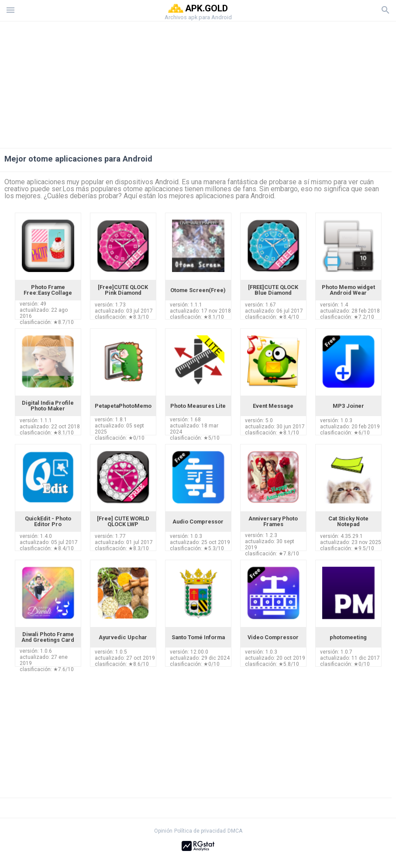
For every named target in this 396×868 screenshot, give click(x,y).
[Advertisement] (198, 83)
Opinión (163, 831)
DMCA (235, 831)
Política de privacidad (200, 831)
